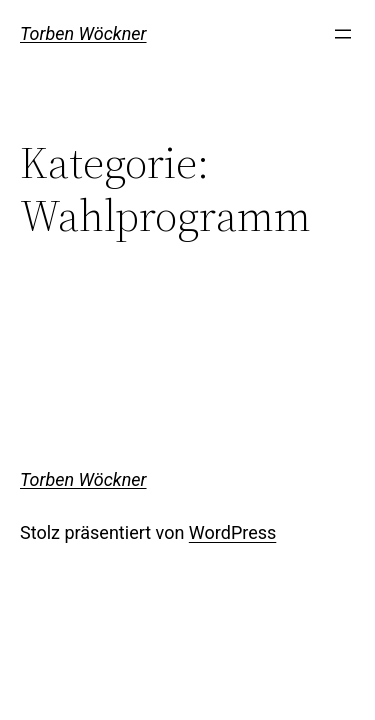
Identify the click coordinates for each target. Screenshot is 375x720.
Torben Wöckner (83, 33)
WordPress (232, 532)
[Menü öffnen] (343, 34)
